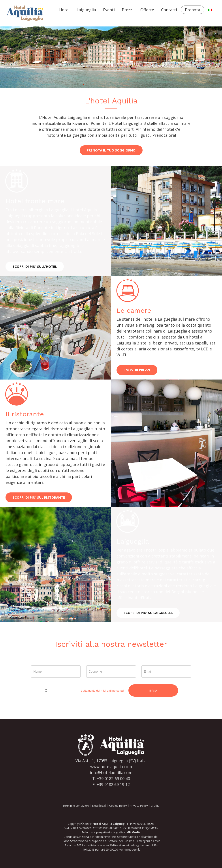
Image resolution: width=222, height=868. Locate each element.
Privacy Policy (139, 806)
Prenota (193, 10)
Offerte (147, 10)
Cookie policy (118, 806)
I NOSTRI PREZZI (137, 370)
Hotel (64, 10)
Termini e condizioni (76, 806)
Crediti (155, 806)
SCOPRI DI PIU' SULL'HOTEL (35, 266)
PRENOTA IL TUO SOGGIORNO (111, 150)
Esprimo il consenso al (84, 691)
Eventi (109, 10)
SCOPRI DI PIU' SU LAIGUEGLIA (148, 613)
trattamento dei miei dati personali (103, 691)
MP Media (134, 832)
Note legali (99, 806)
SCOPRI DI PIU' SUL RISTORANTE (39, 497)
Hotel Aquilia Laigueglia (110, 824)
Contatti (169, 10)
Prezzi (128, 10)
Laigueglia (86, 10)
